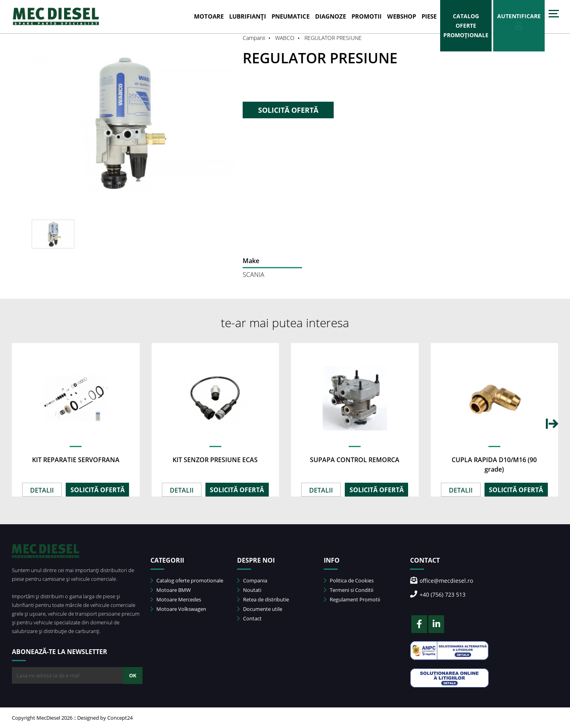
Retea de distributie (263, 599)
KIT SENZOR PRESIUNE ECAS (215, 460)
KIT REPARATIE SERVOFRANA (76, 460)
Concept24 (120, 718)
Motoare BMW (171, 590)
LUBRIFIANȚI (248, 16)
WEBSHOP (402, 16)
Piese (429, 16)
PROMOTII (367, 16)
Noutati (249, 590)
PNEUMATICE (291, 16)
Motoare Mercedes (176, 599)
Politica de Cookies (349, 580)
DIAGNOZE (331, 16)
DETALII (42, 490)
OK (133, 675)
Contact (249, 618)
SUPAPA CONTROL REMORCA (355, 460)
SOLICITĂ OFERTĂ (288, 110)
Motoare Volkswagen (178, 609)
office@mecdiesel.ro (442, 581)
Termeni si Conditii (349, 590)
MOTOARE (209, 16)
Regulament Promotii (352, 599)
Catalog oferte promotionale (187, 580)
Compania (252, 580)
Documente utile (260, 609)
